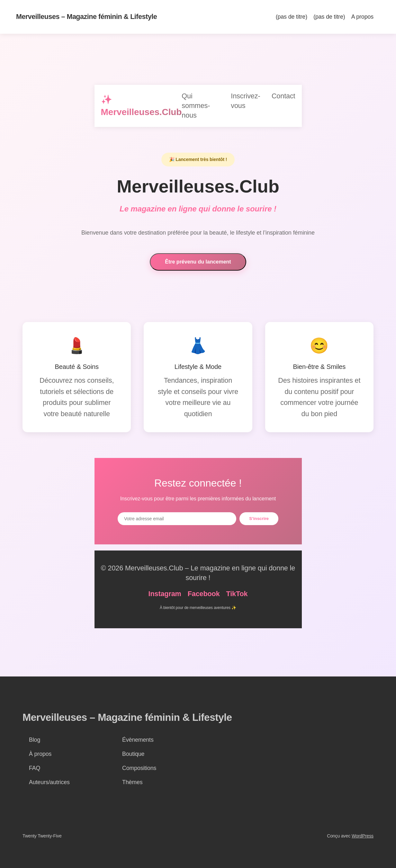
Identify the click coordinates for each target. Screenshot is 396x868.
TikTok (237, 594)
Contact (283, 96)
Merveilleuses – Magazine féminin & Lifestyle (86, 17)
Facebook (204, 594)
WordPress (363, 836)
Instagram (165, 594)
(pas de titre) (292, 17)
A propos (362, 17)
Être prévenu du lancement (198, 262)
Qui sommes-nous (196, 106)
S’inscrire (259, 519)
